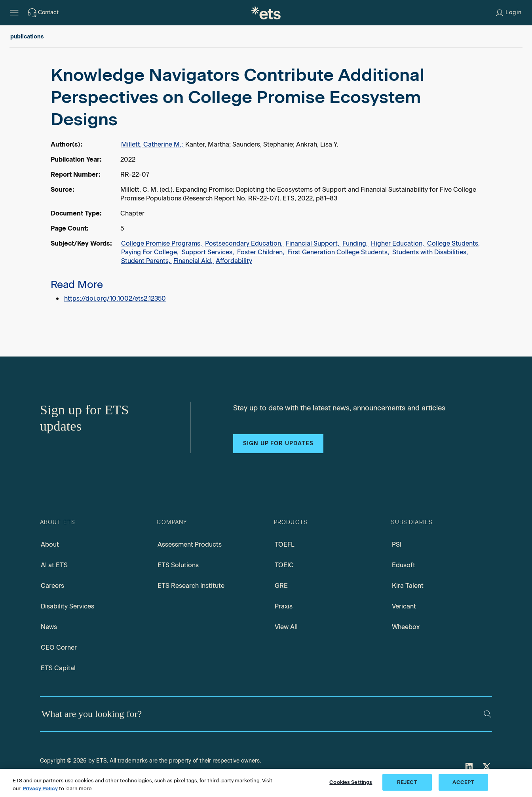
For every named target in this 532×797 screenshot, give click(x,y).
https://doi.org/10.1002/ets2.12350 (115, 298)
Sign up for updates (278, 443)
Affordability (234, 261)
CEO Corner (59, 647)
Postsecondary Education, (245, 243)
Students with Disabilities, (430, 252)
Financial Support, (313, 243)
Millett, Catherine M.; (153, 144)
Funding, (356, 243)
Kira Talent (408, 586)
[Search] (487, 714)
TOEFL (285, 544)
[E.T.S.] (266, 13)
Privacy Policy (40, 788)
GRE (281, 586)
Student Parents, (146, 261)
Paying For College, (151, 252)
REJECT (407, 782)
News (49, 627)
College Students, (453, 243)
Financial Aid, (194, 261)
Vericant (404, 606)
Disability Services (67, 606)
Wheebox (406, 627)
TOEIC (284, 565)
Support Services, (209, 252)
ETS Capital (58, 668)
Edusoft (404, 565)
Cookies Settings (351, 782)
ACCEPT (463, 782)
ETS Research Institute (191, 586)
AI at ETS (54, 565)
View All (286, 627)
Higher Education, (398, 243)
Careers (52, 586)
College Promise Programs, (162, 243)
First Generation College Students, (339, 252)
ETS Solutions (178, 565)
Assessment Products (190, 544)
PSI (397, 544)
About (50, 544)
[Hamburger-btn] (14, 13)
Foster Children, (261, 252)
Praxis (284, 606)
